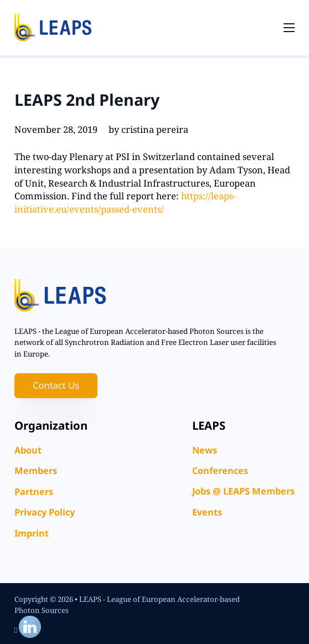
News (205, 450)
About (28, 450)
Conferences (220, 470)
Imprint (32, 533)
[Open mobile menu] (289, 28)
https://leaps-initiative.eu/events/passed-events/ (125, 202)
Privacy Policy (45, 512)
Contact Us (56, 385)
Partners (34, 491)
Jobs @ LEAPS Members (243, 491)
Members (36, 470)
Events (207, 512)
